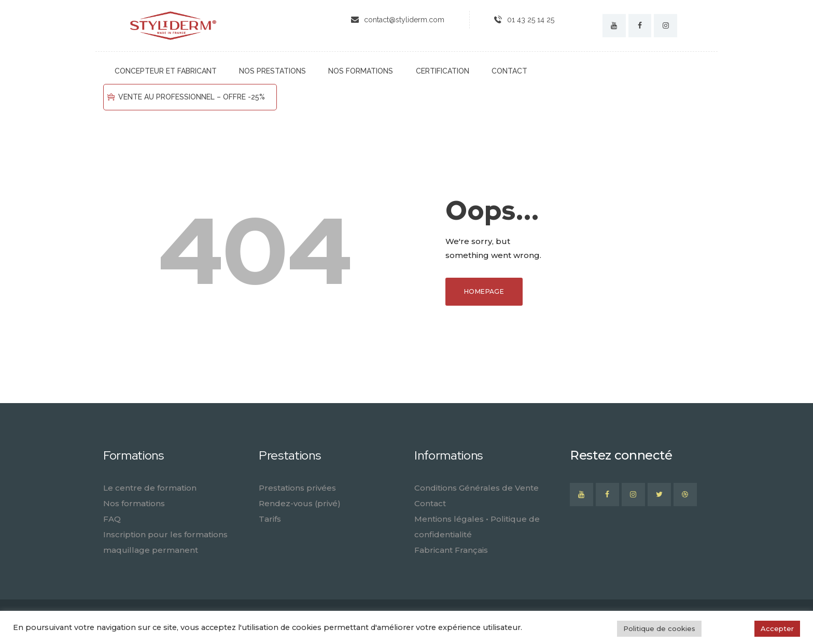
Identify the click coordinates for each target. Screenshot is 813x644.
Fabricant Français (451, 550)
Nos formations (134, 503)
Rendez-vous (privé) (300, 503)
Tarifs (270, 519)
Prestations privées (297, 488)
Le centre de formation (150, 488)
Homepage (484, 291)
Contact (430, 503)
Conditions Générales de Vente (476, 488)
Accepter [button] (777, 628)
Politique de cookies (659, 628)
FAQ (112, 519)
